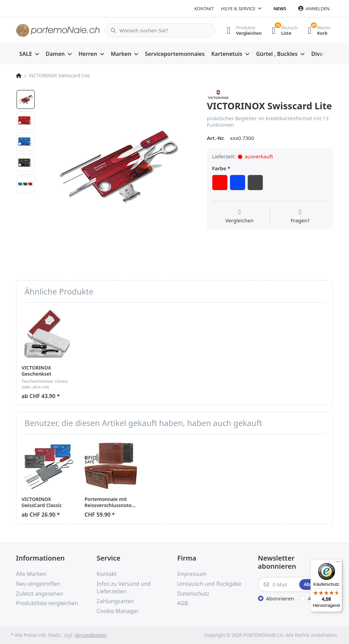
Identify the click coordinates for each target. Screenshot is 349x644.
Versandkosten (91, 635)
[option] (119, 167)
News (280, 9)
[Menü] (338, 563)
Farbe (219, 168)
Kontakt (204, 9)
